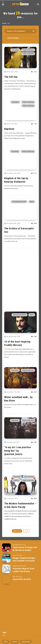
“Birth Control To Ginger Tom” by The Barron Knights (25, 549)
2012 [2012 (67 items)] (6, 642)
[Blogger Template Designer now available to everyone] (6, 558)
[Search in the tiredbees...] (20, 31)
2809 (34, 223)
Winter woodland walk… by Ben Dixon (18, 399)
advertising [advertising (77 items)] (26, 642)
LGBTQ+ (16, 480)
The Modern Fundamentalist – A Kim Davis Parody (20, 505)
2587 (34, 442)
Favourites (15, 50)
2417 (34, 173)
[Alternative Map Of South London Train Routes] (6, 569)
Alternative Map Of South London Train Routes (24, 570)
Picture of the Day (28, 151)
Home (4, 23)
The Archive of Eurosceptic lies (19, 230)
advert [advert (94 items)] (15, 642)
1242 (34, 72)
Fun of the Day (29, 477)
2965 (34, 392)
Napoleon (9, 129)
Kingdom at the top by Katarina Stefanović (16, 180)
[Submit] (34, 31)
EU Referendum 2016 (19, 202)
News (32, 202)
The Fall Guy (11, 77)
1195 (34, 124)
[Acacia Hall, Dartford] (6, 579)
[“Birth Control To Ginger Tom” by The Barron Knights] (6, 548)
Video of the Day (28, 54)
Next (26, 531)
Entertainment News (19, 315)
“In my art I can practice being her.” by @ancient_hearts (18, 451)
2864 (34, 499)
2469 (34, 336)
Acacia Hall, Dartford (22, 579)
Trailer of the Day (28, 50)
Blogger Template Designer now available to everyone (24, 559)
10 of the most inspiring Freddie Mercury (17, 343)
